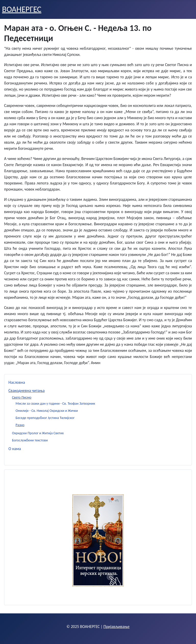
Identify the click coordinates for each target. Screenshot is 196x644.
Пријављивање (116, 627)
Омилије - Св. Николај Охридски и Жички (47, 411)
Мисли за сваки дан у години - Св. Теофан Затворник (55, 404)
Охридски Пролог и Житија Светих (38, 433)
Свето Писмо (22, 397)
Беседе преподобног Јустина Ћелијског (45, 418)
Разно (20, 425)
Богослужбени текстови (30, 440)
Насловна (17, 382)
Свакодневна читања (27, 391)
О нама (15, 449)
